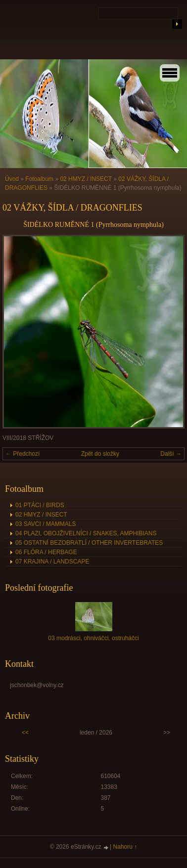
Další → (171, 454)
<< (25, 733)
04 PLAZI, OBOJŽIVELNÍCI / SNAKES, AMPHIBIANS (86, 533)
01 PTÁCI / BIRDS (40, 505)
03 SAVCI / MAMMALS (46, 524)
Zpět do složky (100, 454)
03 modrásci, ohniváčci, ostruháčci (93, 638)
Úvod (12, 179)
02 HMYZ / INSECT (86, 179)
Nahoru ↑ (125, 847)
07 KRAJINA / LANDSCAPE (52, 562)
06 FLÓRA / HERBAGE (46, 552)
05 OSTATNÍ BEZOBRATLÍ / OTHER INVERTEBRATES (89, 543)
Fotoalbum (39, 179)
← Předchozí (23, 454)
